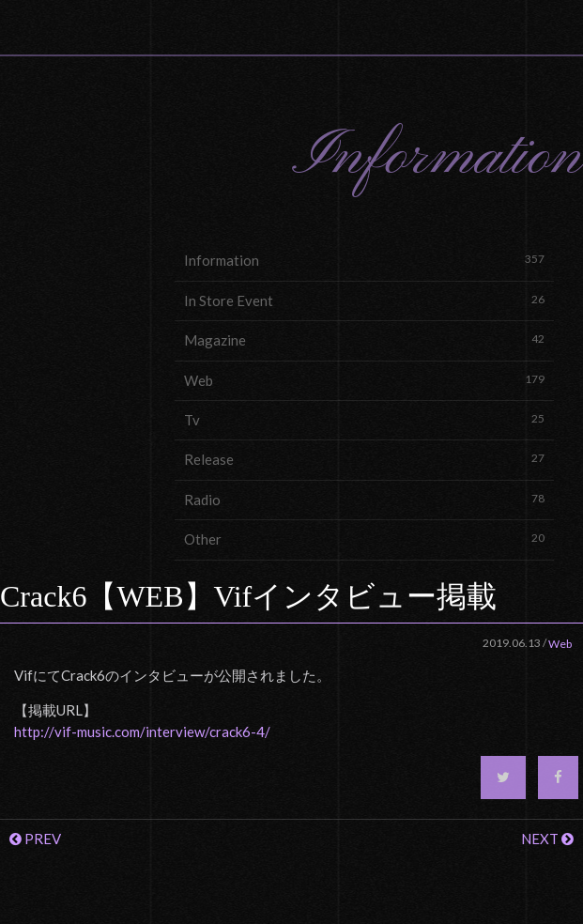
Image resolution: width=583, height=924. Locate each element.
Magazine (364, 339)
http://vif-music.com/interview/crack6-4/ (142, 731)
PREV (35, 839)
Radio (364, 499)
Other (364, 539)
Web (364, 380)
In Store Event (364, 300)
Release (364, 459)
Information (364, 260)
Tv (364, 419)
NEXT (547, 839)
